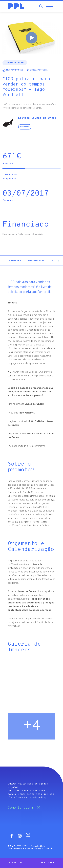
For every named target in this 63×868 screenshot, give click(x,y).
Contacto (25, 127)
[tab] (15, 261)
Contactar (16, 863)
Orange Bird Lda (38, 846)
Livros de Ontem (15, 63)
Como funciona (24, 808)
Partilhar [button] (47, 863)
